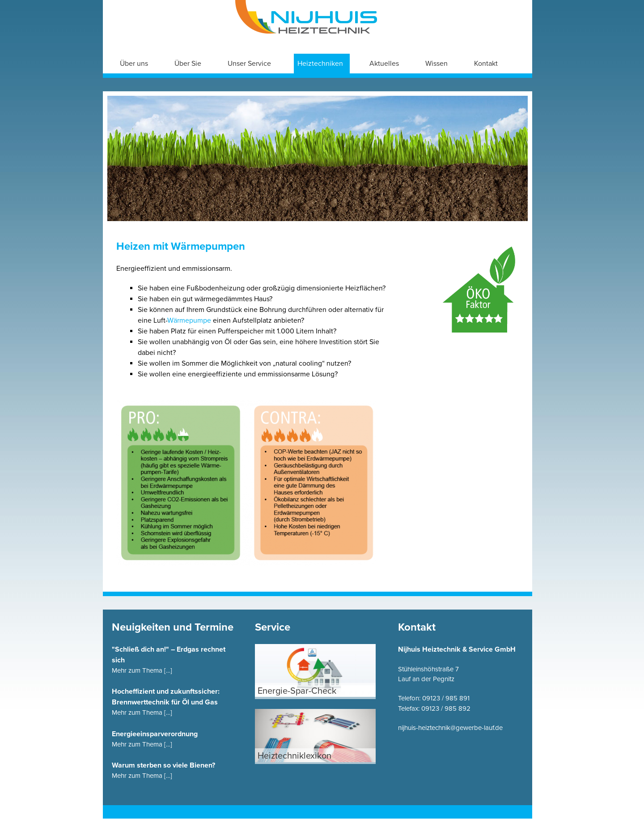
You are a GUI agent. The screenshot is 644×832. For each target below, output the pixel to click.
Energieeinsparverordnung (155, 734)
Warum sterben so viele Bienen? (163, 765)
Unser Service (249, 64)
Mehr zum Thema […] (142, 670)
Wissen (436, 64)
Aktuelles (384, 64)
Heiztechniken (320, 64)
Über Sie (188, 64)
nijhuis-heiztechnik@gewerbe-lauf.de (450, 728)
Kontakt (486, 64)
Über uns (134, 64)
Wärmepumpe (190, 320)
